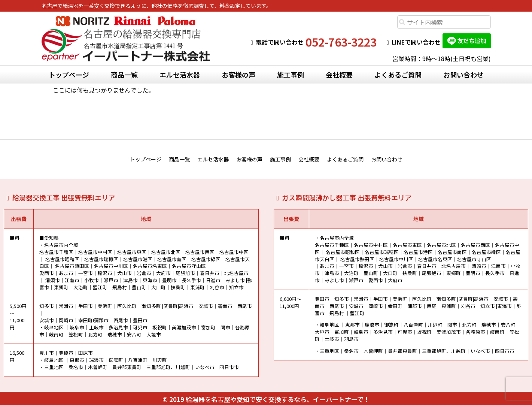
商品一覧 (124, 75)
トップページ (69, 75)
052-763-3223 (341, 42)
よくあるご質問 (398, 75)
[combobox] (444, 22)
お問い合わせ (463, 75)
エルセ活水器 (180, 75)
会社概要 (339, 75)
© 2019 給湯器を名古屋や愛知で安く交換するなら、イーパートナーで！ (266, 397)
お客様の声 (238, 75)
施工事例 (291, 75)
